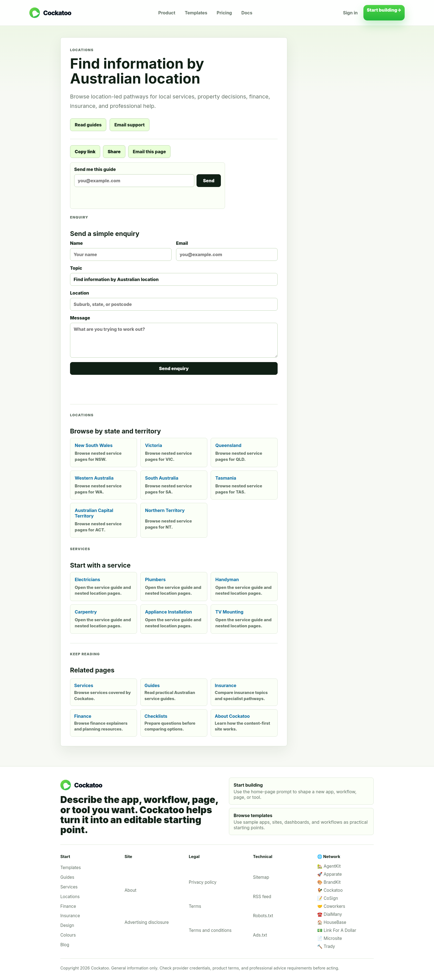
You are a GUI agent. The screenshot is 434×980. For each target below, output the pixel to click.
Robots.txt (263, 916)
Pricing (224, 13)
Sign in (350, 13)
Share (114, 152)
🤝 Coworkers (331, 906)
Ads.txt (260, 935)
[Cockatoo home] (50, 13)
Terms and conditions (210, 930)
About (131, 890)
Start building (384, 13)
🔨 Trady (326, 946)
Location (174, 300)
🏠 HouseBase (332, 922)
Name (121, 251)
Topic (174, 275)
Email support (129, 125)
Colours (68, 935)
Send (209, 181)
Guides (67, 877)
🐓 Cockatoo (330, 890)
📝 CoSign (328, 898)
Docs (247, 13)
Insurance (70, 916)
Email (227, 251)
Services (69, 887)
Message (174, 336)
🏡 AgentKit (329, 866)
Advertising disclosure (147, 922)
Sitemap (261, 877)
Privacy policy (203, 882)
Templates (196, 13)
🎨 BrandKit (329, 882)
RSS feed (262, 897)
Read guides (88, 125)
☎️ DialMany (330, 914)
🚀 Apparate (330, 874)
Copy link (85, 152)
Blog (65, 945)
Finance (68, 906)
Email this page (149, 152)
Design (67, 925)
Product (167, 13)
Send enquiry (174, 368)
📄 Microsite (330, 938)
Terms (195, 906)
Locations (70, 897)
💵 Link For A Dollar (337, 930)
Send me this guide (148, 177)
